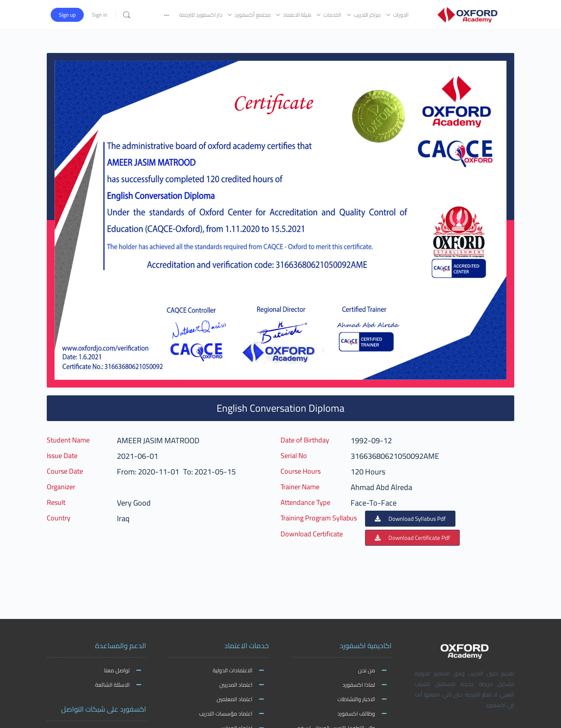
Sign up (67, 15)
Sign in (100, 15)
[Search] (127, 15)
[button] (410, 519)
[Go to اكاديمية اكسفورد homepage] (467, 14)
